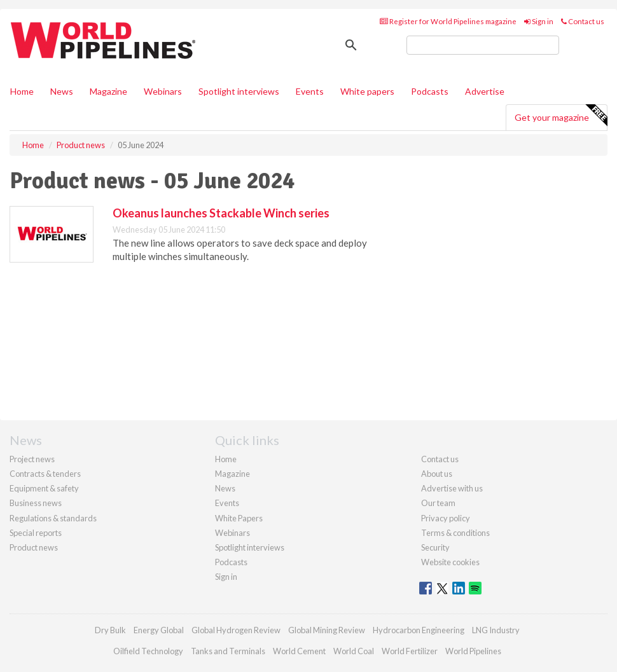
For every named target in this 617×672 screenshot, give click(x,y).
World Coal (354, 651)
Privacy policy (446, 518)
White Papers (239, 518)
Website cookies (450, 562)
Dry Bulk (110, 630)
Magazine (108, 91)
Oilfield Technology (148, 651)
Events (310, 91)
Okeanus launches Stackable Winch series (221, 213)
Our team (438, 503)
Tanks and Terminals (228, 651)
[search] (483, 45)
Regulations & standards (53, 518)
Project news (32, 459)
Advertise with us (452, 488)
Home (22, 91)
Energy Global (159, 630)
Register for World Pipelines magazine (448, 21)
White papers (367, 91)
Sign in (539, 21)
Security (435, 547)
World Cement (299, 651)
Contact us (583, 21)
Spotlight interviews (239, 91)
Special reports (36, 533)
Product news (34, 547)
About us (437, 474)
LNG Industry (496, 630)
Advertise (485, 91)
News (225, 488)
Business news (36, 503)
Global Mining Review (327, 630)
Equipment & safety (44, 488)
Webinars (163, 91)
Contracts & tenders (45, 474)
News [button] (62, 91)
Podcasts (430, 91)
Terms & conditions (455, 533)
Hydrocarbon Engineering (419, 630)
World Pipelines (473, 651)
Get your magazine (561, 116)
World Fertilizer (410, 651)
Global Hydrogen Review (236, 630)
